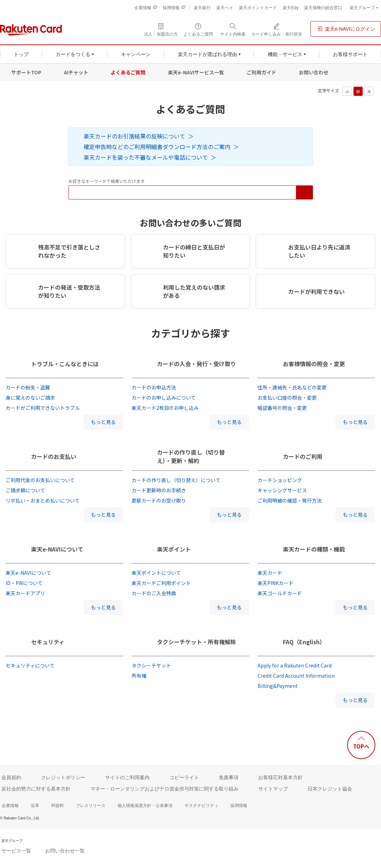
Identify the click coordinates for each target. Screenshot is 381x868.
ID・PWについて (24, 583)
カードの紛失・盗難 (28, 387)
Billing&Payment (278, 686)
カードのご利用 (303, 456)
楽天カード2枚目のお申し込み (165, 408)
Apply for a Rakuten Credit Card (295, 665)
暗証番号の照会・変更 (282, 408)
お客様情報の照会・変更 (314, 364)
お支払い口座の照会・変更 (287, 398)
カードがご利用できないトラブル (43, 408)
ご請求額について (25, 490)
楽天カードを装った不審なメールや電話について (146, 157)
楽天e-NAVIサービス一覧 (196, 72)
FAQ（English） (304, 642)
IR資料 (58, 806)
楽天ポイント (174, 549)
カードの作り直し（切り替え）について (176, 480)
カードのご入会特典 (154, 593)
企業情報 (10, 806)
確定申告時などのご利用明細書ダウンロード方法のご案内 (157, 147)
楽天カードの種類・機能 (314, 549)
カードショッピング (280, 480)
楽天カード (270, 573)
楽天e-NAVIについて (57, 549)
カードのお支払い (54, 456)
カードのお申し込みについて (164, 398)
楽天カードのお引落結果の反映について (134, 136)
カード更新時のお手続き (159, 490)
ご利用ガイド (261, 72)
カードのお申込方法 (154, 387)
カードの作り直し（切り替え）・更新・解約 (191, 456)
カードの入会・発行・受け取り (196, 364)
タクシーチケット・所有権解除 (196, 642)
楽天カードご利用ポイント (161, 583)
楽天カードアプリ (25, 593)
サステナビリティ (201, 806)
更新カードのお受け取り (159, 500)
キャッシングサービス (282, 490)
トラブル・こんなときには (65, 364)
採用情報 (239, 806)
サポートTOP (26, 72)
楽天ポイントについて (156, 573)
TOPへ (361, 746)
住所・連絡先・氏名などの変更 (292, 387)
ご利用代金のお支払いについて (40, 480)
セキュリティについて (30, 665)
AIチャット (76, 72)
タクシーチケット (151, 665)
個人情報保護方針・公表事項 (145, 806)
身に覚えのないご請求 (30, 398)
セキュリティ (48, 642)
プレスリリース (91, 806)
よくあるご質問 (128, 72)
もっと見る (103, 422)
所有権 (139, 676)
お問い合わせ (314, 72)
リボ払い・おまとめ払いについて (43, 500)
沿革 (35, 806)
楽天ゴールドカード (280, 593)
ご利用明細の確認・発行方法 (290, 500)
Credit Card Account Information (296, 676)
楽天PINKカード (276, 583)
